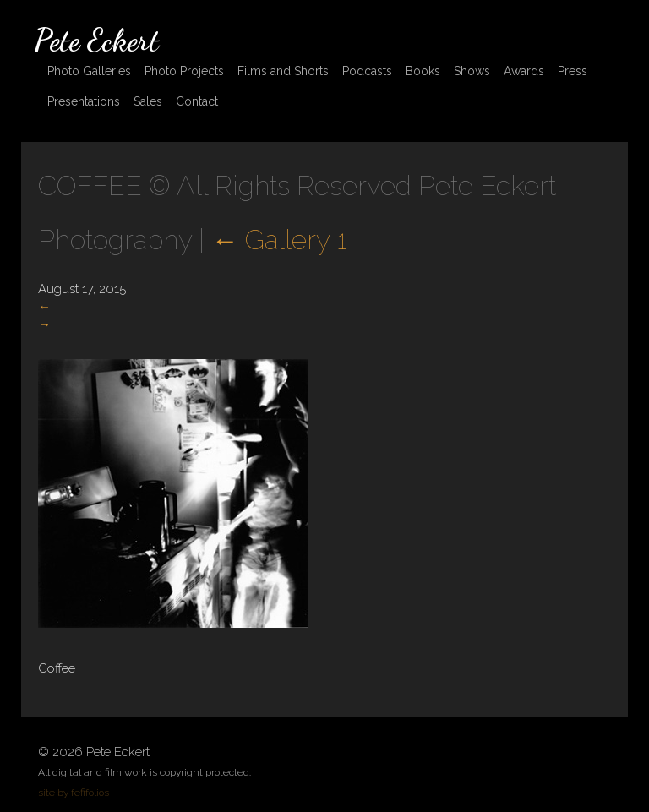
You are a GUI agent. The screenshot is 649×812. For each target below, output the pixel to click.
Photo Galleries (89, 71)
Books (423, 71)
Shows (472, 71)
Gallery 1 (279, 240)
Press (573, 71)
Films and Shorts (283, 71)
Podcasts (367, 71)
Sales (148, 101)
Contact (197, 101)
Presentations (84, 101)
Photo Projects (184, 71)
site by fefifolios (74, 793)
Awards (524, 71)
